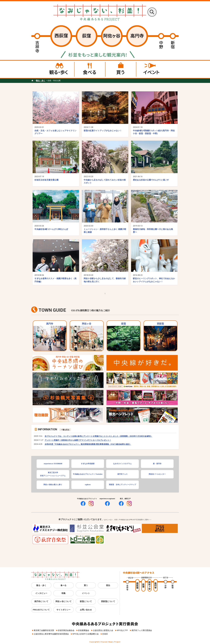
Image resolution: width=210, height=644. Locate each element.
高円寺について (41, 601)
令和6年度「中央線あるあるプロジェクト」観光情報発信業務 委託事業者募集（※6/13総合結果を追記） (88, 444)
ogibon (88, 485)
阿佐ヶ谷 (87, 337)
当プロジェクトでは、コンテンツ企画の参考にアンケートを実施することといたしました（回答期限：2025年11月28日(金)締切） (99, 436)
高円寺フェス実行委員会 (142, 630)
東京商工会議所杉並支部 (44, 630)
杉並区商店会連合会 (66, 630)
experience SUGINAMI (53, 464)
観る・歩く (41, 585)
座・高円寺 (157, 464)
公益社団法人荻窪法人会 (103, 630)
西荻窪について (108, 601)
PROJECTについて (41, 610)
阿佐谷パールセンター (157, 474)
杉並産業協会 (84, 630)
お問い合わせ (86, 610)
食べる (63, 585)
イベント (86, 593)
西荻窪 (160, 337)
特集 (64, 593)
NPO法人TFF (122, 630)
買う (86, 585)
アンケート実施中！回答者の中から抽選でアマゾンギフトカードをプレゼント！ (78, 440)
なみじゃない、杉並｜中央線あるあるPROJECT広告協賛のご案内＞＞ (128, 520)
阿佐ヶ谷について (64, 601)
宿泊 (108, 585)
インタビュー (41, 593)
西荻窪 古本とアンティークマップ (122, 485)
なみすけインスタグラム (122, 464)
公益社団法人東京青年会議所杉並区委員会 (51, 634)
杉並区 (105, 634)
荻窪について (86, 601)
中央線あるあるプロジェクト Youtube (88, 474)
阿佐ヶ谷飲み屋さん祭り (53, 485)
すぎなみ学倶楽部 (88, 464)
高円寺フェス (122, 474)
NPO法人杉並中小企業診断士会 (86, 634)
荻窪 (124, 337)
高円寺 (50, 337)
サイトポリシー (63, 610)
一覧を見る (65, 430)
